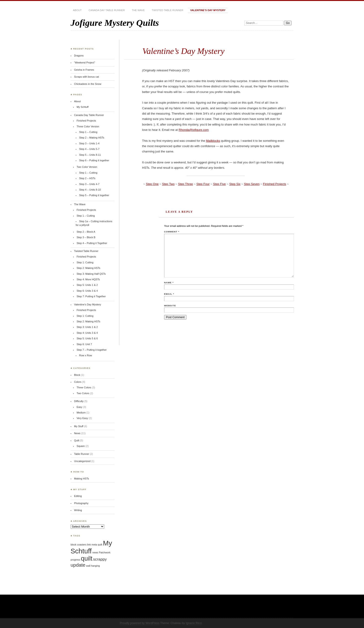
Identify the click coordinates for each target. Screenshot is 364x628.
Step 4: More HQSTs (88, 279)
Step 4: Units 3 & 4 (87, 333)
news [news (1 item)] (95, 552)
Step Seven (252, 184)
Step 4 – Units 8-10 (90, 190)
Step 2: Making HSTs (88, 268)
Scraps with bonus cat (86, 77)
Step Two (168, 184)
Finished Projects (275, 184)
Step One (152, 184)
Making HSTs (81, 479)
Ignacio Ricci (194, 623)
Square (81, 446)
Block (77, 375)
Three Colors (84, 387)
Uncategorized (82, 461)
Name (169, 283)
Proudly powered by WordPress (140, 623)
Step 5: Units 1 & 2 (87, 285)
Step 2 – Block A (86, 232)
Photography (81, 503)
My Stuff (79, 426)
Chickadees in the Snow (88, 84)
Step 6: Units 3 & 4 (87, 291)
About (77, 10)
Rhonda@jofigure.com (194, 130)
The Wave (138, 10)
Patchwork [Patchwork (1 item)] (105, 552)
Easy (79, 407)
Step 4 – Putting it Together (92, 243)
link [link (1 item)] (89, 545)
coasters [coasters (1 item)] (82, 545)
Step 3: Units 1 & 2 (87, 327)
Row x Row (86, 355)
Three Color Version (88, 126)
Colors (78, 382)
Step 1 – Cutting (88, 132)
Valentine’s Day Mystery (208, 10)
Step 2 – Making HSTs (92, 138)
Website (170, 306)
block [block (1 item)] (73, 545)
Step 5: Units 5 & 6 (87, 338)
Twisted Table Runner (168, 10)
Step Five (219, 184)
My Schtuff (83, 107)
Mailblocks (213, 141)
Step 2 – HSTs (87, 178)
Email (169, 294)
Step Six (235, 184)
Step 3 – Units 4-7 (89, 184)
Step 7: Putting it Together (91, 296)
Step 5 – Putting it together (94, 195)
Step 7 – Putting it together (92, 350)
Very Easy (82, 418)
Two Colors (83, 393)
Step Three (185, 184)
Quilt (77, 440)
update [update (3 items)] (78, 565)
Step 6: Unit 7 (84, 344)
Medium (81, 413)
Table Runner (82, 454)
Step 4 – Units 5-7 (89, 149)
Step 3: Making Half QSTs (91, 274)
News (77, 433)
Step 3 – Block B (86, 237)
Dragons (79, 56)
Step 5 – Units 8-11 (90, 155)
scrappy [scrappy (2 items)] (100, 559)
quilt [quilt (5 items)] (87, 559)
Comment (172, 232)
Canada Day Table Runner (107, 10)
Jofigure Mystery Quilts (115, 23)
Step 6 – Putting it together (94, 160)
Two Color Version (87, 167)
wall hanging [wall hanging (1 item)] (93, 566)
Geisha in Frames (84, 70)
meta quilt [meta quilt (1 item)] (97, 545)
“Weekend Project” (84, 63)
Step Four (203, 184)
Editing (78, 496)
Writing (78, 510)
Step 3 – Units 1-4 (89, 143)
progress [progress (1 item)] (75, 560)
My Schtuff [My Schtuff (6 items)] (91, 547)
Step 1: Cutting (85, 262)
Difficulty (79, 401)
